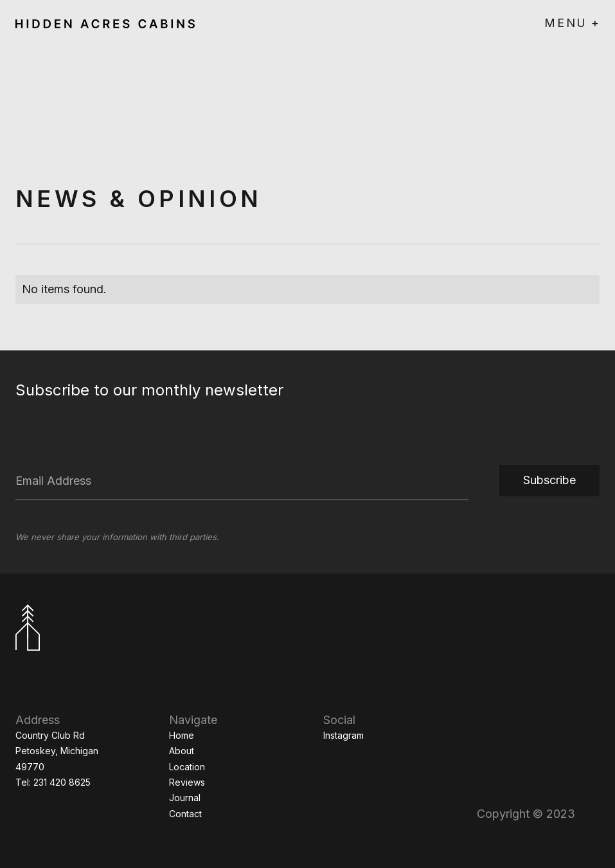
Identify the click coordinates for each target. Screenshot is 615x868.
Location (187, 767)
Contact (185, 814)
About (182, 751)
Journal (185, 798)
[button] (572, 23)
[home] (105, 23)
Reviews (187, 782)
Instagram (343, 735)
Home (182, 735)
